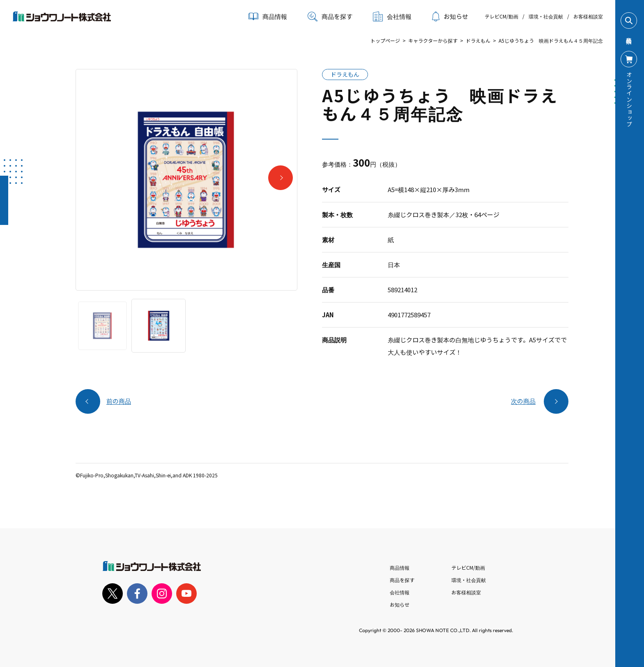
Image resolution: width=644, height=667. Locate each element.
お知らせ (450, 16)
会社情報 (400, 592)
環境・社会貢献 (546, 16)
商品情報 (400, 567)
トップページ (385, 40)
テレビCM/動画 (501, 16)
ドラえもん (478, 40)
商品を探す (330, 16)
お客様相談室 (588, 16)
